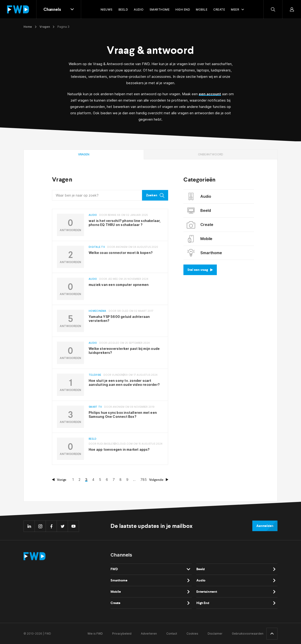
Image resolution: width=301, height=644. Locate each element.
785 (144, 480)
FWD (114, 569)
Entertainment (207, 592)
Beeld (199, 211)
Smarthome (204, 253)
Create (200, 225)
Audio (199, 197)
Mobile (200, 239)
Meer (235, 10)
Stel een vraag (200, 270)
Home (28, 27)
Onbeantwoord (211, 154)
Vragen (45, 27)
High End (203, 603)
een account (210, 94)
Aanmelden (265, 526)
